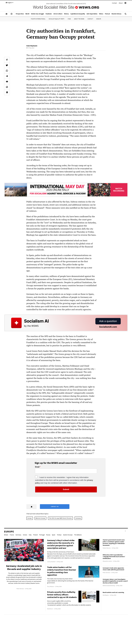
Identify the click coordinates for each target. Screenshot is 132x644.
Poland (35, 535)
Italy (30, 535)
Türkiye (59, 535)
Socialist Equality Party (57, 19)
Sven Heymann (32, 46)
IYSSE (69, 19)
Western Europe (40, 518)
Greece (25, 535)
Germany (78, 518)
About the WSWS (79, 19)
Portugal (42, 535)
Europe (30, 518)
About (121, 3)
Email (37, 467)
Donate (99, 19)
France (12, 535)
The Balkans (78, 535)
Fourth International (38, 19)
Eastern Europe (68, 535)
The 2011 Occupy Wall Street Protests (60, 518)
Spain (54, 535)
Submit (66, 489)
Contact (114, 3)
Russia (48, 535)
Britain (6, 535)
